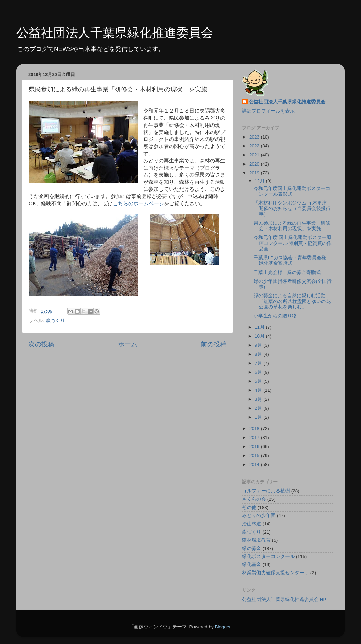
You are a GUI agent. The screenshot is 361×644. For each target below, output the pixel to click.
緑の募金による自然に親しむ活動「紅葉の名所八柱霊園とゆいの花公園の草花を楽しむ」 (292, 301)
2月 (259, 408)
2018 (255, 428)
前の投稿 (214, 344)
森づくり (55, 321)
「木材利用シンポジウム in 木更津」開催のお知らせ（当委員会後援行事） (293, 208)
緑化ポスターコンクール (268, 557)
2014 (255, 465)
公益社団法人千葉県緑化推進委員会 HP (284, 599)
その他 (249, 507)
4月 (259, 390)
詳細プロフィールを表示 (268, 111)
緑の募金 (252, 548)
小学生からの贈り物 (275, 316)
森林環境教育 (256, 540)
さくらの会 (254, 499)
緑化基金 (252, 564)
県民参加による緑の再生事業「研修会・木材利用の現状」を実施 (292, 226)
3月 (259, 399)
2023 (255, 137)
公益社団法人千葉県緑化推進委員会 (115, 33)
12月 (260, 181)
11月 (260, 327)
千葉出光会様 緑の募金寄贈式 (287, 272)
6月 (259, 372)
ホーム (128, 344)
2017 (255, 438)
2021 (255, 155)
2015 (255, 455)
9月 (259, 345)
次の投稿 (41, 344)
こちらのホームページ (138, 203)
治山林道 (252, 524)
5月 (259, 381)
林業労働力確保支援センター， (276, 573)
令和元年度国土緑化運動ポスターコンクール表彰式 (292, 191)
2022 (255, 146)
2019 (255, 173)
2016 (255, 446)
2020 (255, 164)
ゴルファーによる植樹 (266, 491)
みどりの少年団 (259, 516)
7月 (259, 363)
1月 (259, 417)
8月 (259, 354)
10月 (260, 336)
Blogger (223, 627)
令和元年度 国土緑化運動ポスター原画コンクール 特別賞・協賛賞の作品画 (293, 243)
